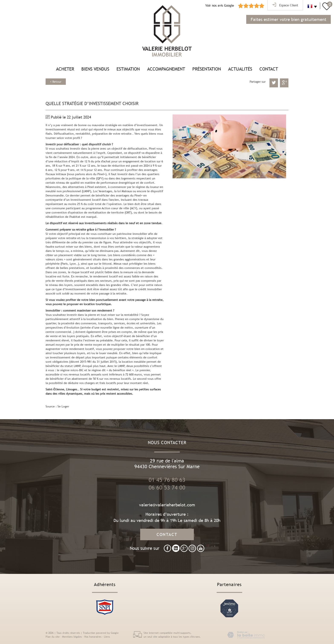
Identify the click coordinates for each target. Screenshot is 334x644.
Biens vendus (95, 69)
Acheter (65, 69)
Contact (269, 69)
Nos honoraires (93, 637)
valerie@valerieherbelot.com (167, 505)
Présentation (207, 69)
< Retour (56, 82)
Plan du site (53, 637)
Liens (107, 637)
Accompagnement (166, 69)
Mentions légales (72, 637)
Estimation (128, 69)
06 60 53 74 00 (167, 488)
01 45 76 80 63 (167, 480)
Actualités (240, 69)
